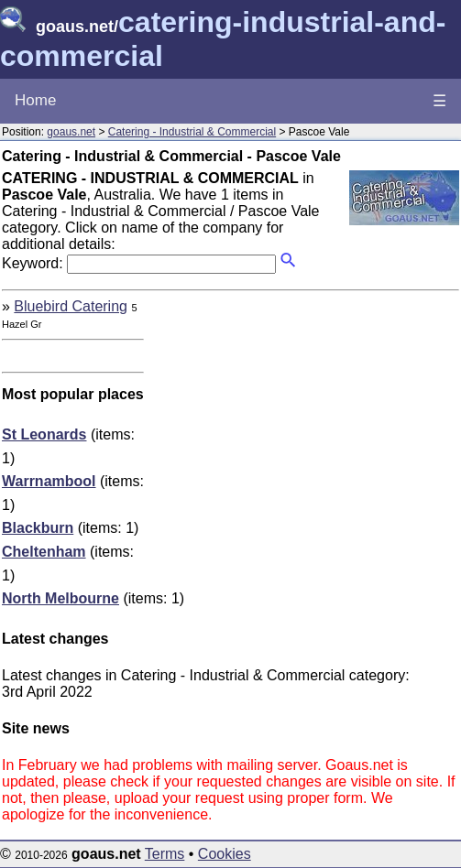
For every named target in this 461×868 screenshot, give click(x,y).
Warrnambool (49, 481)
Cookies (225, 854)
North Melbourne (60, 598)
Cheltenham (44, 552)
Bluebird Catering (71, 306)
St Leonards (44, 434)
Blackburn (38, 528)
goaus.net (71, 132)
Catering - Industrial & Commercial (192, 132)
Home (35, 100)
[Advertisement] (305, 427)
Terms (165, 854)
